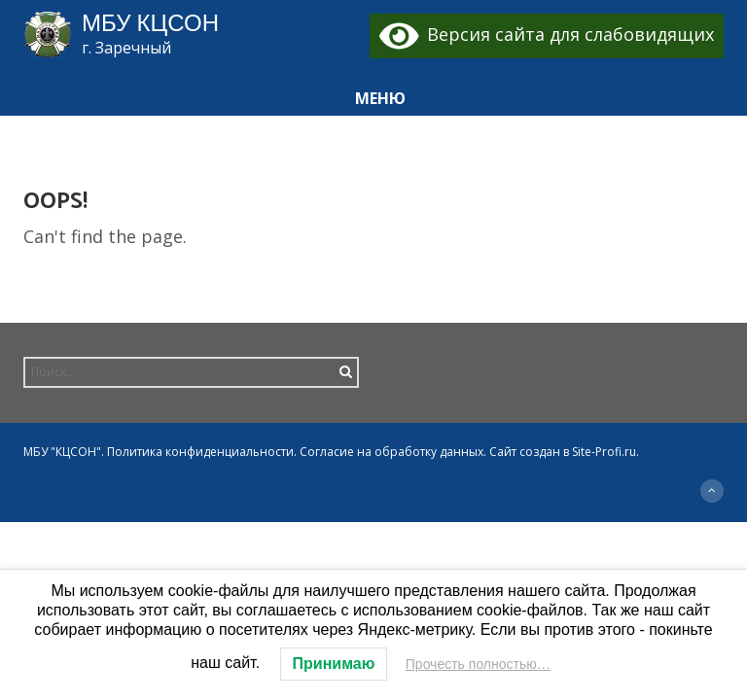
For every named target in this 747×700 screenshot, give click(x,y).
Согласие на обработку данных (391, 452)
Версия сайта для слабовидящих (547, 34)
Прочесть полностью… (478, 664)
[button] (373, 99)
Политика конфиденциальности (200, 452)
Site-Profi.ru (604, 452)
